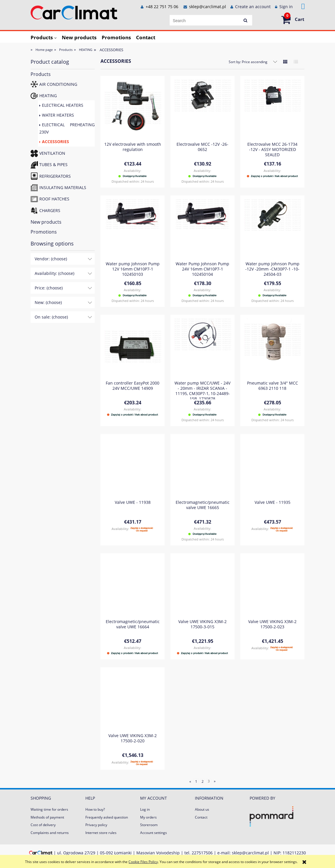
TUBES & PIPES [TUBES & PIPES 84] (53, 164)
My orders (148, 817)
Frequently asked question (107, 817)
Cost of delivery (43, 825)
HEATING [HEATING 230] (48, 96)
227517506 (202, 853)
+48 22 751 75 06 (161, 7)
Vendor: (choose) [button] (51, 259)
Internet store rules (101, 833)
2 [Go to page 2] (203, 781)
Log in (145, 809)
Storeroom (149, 825)
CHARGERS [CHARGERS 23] (50, 210)
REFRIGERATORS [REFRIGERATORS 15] (55, 176)
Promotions (44, 232)
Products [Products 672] (41, 74)
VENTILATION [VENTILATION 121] (52, 153)
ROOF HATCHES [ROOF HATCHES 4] (54, 199)
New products (46, 222)
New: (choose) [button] (48, 302)
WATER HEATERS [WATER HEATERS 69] (58, 115)
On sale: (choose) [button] (51, 317)
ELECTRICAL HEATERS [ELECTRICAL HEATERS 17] (63, 105)
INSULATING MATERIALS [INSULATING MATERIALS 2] (63, 187)
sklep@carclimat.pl (208, 7)
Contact (201, 817)
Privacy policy (96, 825)
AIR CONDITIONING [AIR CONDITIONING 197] (58, 84)
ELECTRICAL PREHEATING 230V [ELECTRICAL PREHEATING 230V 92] (67, 128)
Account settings (154, 833)
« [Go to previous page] (190, 781)
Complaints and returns (50, 833)
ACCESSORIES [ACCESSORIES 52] (55, 142)
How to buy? (95, 809)
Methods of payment (47, 817)
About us (202, 809)
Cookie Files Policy (143, 862)
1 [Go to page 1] (196, 781)
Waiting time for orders (49, 809)
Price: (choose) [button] (49, 288)
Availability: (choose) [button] (54, 273)
